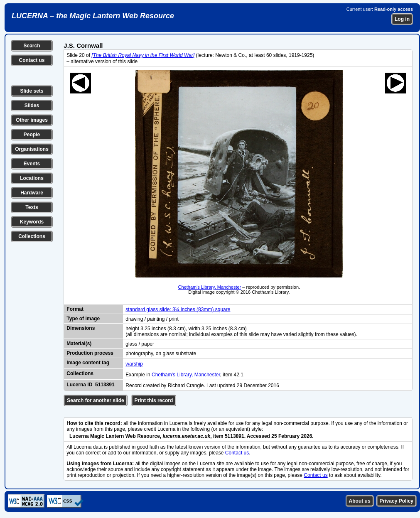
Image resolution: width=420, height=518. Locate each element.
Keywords (32, 222)
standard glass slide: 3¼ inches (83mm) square (178, 309)
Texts (32, 207)
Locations (32, 178)
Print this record (154, 400)
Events (32, 164)
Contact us (32, 60)
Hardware (32, 193)
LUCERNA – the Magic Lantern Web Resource (93, 16)
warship (134, 364)
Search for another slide (95, 400)
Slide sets (32, 91)
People (32, 135)
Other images (32, 120)
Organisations (32, 149)
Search (32, 46)
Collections (32, 236)
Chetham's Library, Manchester (210, 287)
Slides (32, 106)
